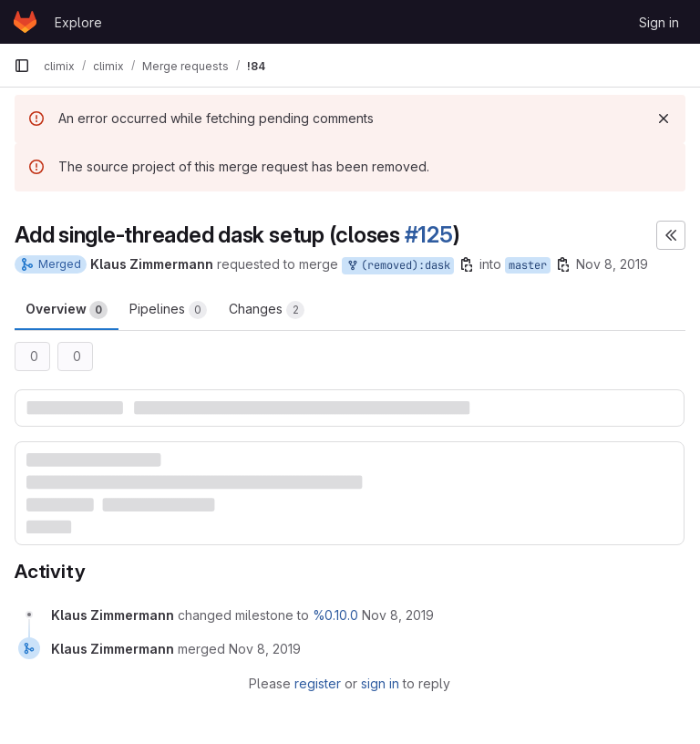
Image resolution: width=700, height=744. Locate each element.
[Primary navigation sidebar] (22, 66)
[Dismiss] (664, 119)
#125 (429, 235)
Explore (78, 22)
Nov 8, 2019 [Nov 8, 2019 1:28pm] (612, 264)
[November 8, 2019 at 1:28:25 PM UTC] (265, 649)
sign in (380, 683)
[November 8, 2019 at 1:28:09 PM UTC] (398, 615)
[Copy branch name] (467, 264)
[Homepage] (25, 22)
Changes (267, 310)
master (528, 265)
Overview (67, 310)
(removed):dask (398, 266)
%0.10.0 (335, 615)
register (318, 683)
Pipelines (168, 310)
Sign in (659, 22)
